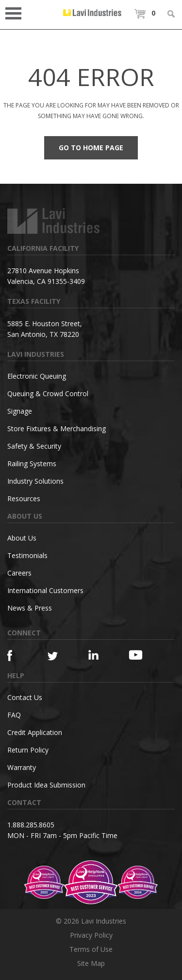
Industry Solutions (35, 481)
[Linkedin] (98, 655)
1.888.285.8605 (31, 825)
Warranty (22, 767)
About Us (22, 538)
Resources (24, 499)
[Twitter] (58, 656)
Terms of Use (91, 949)
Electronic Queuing (37, 376)
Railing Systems (32, 464)
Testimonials (27, 555)
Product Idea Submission (46, 785)
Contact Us (25, 697)
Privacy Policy (91, 935)
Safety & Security (34, 446)
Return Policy (28, 750)
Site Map (91, 963)
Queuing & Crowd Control (48, 394)
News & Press (30, 608)
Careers (19, 573)
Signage (20, 411)
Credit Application (35, 732)
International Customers (45, 590)
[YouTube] (139, 655)
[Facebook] (17, 656)
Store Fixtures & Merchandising (57, 429)
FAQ (14, 715)
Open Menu (17, 12)
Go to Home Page (91, 148)
